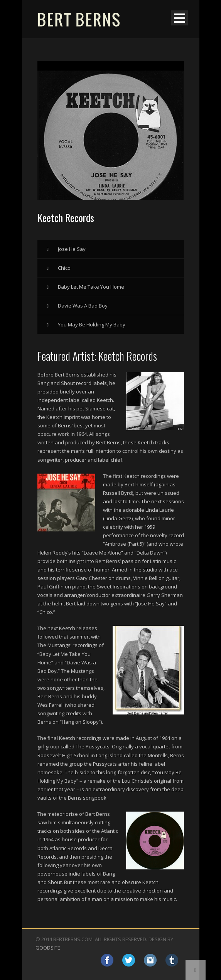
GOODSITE (48, 948)
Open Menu (180, 18)
